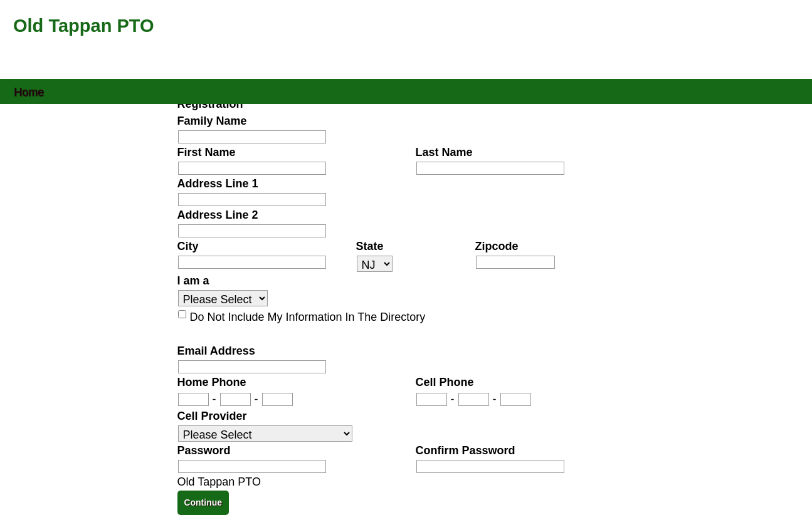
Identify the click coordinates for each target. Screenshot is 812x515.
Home (29, 91)
